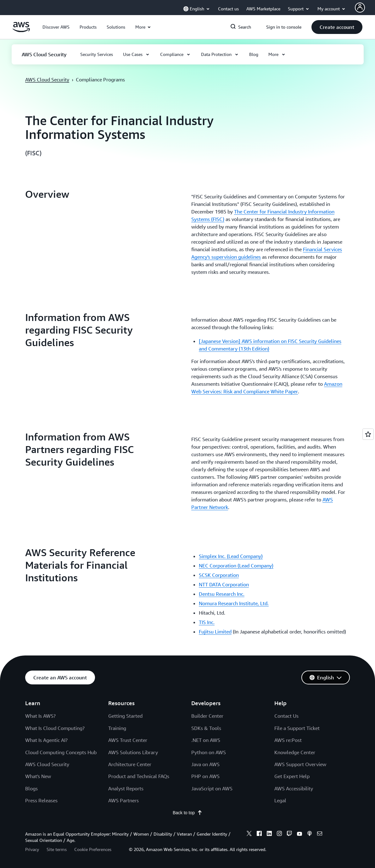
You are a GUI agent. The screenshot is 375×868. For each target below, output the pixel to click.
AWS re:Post (288, 740)
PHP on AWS (205, 776)
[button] (56, 27)
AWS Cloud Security (47, 80)
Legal (280, 800)
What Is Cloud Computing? (55, 728)
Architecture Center (130, 764)
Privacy (32, 849)
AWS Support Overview (300, 764)
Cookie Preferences (93, 849)
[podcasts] (310, 834)
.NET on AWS (206, 740)
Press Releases (41, 800)
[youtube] (299, 834)
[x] (249, 834)
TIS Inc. (207, 622)
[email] (320, 834)
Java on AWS (205, 764)
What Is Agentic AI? (46, 740)
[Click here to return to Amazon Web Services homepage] (21, 30)
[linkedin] (269, 834)
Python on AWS (209, 752)
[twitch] (289, 834)
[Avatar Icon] (360, 8)
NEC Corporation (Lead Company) (236, 566)
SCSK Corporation (219, 575)
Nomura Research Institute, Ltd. (234, 603)
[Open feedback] (368, 434)
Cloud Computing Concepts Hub (61, 752)
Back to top (187, 813)
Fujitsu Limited (215, 632)
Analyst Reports (126, 788)
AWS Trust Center (128, 740)
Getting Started (125, 716)
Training (117, 728)
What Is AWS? (40, 716)
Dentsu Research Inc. (222, 594)
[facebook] (259, 834)
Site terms (57, 849)
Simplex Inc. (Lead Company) (231, 556)
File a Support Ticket (297, 728)
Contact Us (286, 716)
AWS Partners (123, 800)
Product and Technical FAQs (139, 776)
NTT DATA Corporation (224, 584)
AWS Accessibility (294, 788)
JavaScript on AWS (212, 788)
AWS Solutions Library (133, 752)
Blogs (31, 788)
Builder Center (207, 716)
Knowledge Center (295, 752)
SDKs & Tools (206, 728)
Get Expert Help (292, 776)
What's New (38, 776)
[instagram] (279, 834)
